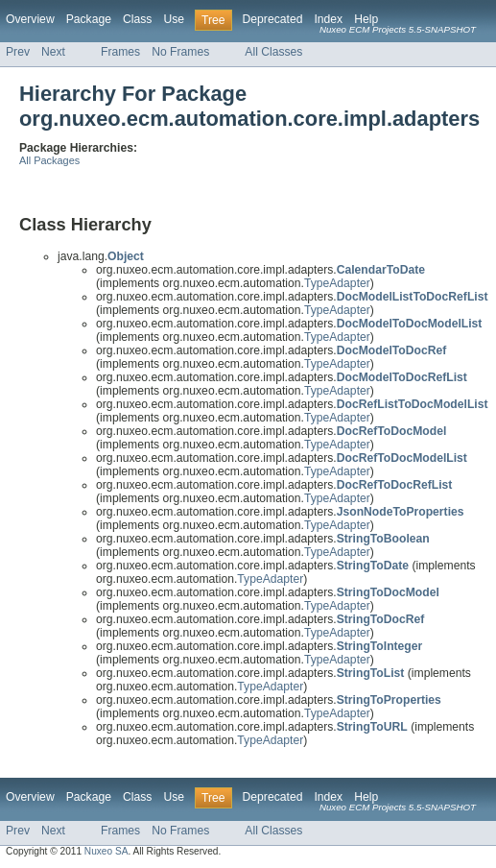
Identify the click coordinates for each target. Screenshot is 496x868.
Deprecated (273, 19)
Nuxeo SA (106, 851)
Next (53, 52)
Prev (18, 52)
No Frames (180, 52)
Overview (30, 19)
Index (328, 19)
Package (89, 19)
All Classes (273, 52)
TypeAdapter (337, 283)
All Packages (49, 160)
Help (366, 19)
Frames (120, 52)
